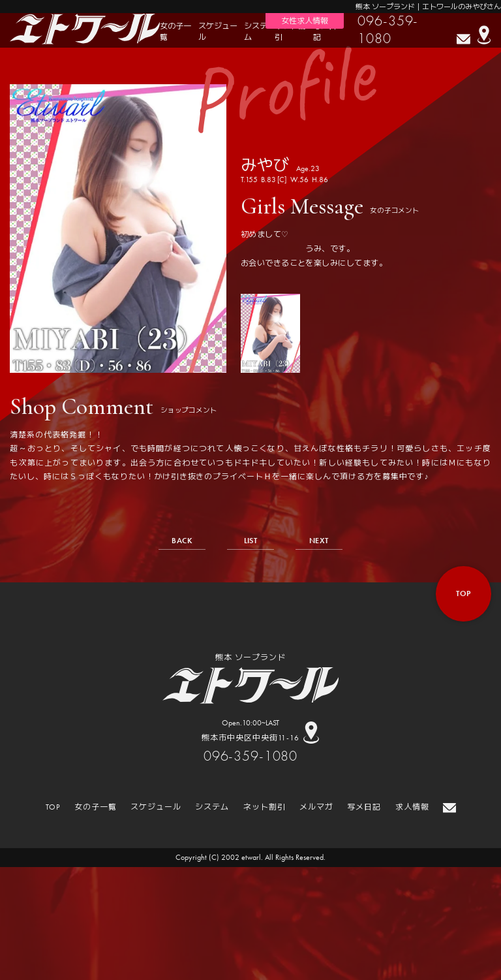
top (463, 593)
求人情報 (412, 807)
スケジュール (218, 32)
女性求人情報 (305, 21)
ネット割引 (290, 32)
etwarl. (252, 857)
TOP (53, 807)
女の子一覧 (175, 32)
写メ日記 (325, 32)
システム (256, 32)
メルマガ (316, 807)
